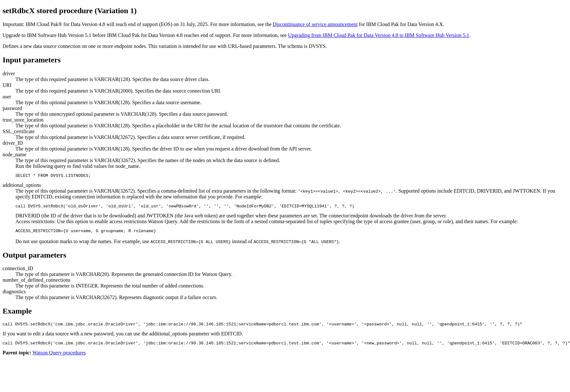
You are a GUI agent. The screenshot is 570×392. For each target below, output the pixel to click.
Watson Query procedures (59, 357)
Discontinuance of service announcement (315, 24)
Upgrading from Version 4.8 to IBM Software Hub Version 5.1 (379, 35)
